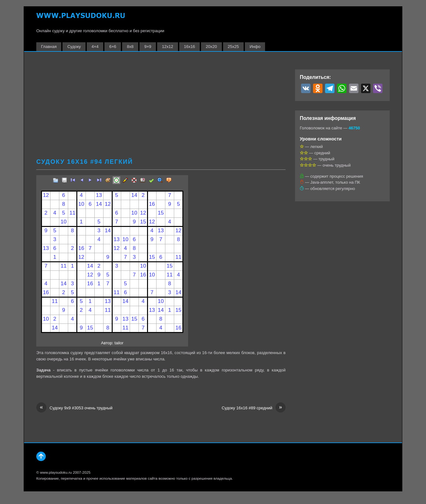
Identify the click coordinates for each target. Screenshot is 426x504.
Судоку (74, 47)
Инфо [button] (255, 47)
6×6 (113, 47)
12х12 (167, 47)
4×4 (95, 47)
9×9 (148, 47)
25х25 (233, 47)
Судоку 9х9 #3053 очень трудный (74, 408)
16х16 (189, 47)
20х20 (211, 47)
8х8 (130, 47)
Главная (49, 47)
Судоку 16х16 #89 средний (254, 408)
